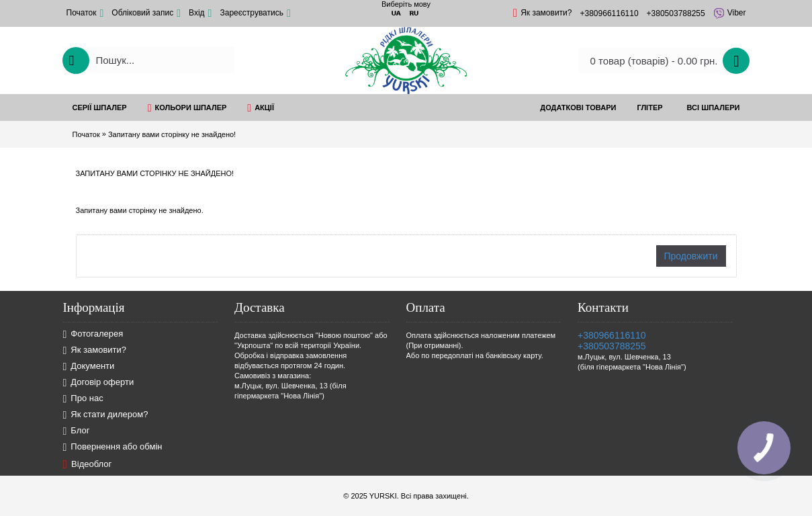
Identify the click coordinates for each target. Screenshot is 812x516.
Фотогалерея (93, 334)
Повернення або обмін (113, 447)
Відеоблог (88, 464)
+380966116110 (612, 335)
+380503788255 (612, 346)
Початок (86, 134)
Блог (77, 431)
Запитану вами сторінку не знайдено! (172, 134)
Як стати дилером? (106, 415)
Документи (89, 367)
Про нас (83, 399)
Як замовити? (95, 350)
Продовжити (691, 256)
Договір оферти (99, 383)
